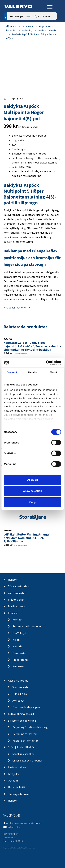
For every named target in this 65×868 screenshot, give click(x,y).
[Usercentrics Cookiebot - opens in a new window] (46, 363)
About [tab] (53, 372)
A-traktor (18, 666)
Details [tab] (33, 372)
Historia (17, 646)
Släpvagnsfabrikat (19, 586)
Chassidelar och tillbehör (27, 760)
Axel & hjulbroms (18, 681)
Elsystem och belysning (22, 721)
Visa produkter (21, 687)
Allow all (32, 479)
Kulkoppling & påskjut (21, 714)
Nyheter (13, 580)
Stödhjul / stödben (23, 754)
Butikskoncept (17, 606)
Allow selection (32, 491)
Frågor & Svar (16, 600)
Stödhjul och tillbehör (21, 747)
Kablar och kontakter (25, 741)
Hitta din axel (20, 694)
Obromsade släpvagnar (26, 707)
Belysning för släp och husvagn (31, 727)
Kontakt (13, 613)
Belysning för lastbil (25, 734)
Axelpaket (18, 701)
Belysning (27, 30)
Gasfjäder (14, 774)
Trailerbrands (21, 660)
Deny (32, 502)
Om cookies (19, 653)
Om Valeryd (19, 633)
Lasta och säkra (17, 767)
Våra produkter (17, 593)
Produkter (28, 26)
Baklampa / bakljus (48, 30)
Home (13, 26)
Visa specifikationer (17, 307)
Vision (16, 640)
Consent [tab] (12, 372)
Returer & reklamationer (27, 626)
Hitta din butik (17, 787)
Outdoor (13, 780)
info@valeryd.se (13, 827)
